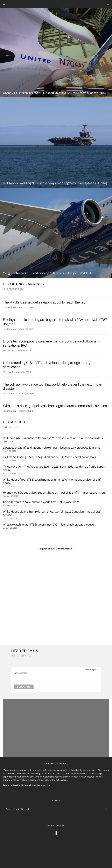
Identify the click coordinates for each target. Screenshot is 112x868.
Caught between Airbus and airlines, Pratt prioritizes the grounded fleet (47, 273)
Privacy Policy (29, 786)
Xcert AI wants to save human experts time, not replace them (41, 502)
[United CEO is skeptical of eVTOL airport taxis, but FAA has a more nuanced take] (56, 53)
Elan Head (8, 350)
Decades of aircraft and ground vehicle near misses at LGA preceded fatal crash (52, 448)
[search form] (53, 809)
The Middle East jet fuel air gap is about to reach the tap (44, 302)
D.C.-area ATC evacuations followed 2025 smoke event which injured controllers (53, 438)
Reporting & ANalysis (23, 284)
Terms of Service (12, 786)
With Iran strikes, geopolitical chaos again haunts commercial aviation (55, 406)
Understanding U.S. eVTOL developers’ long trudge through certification (48, 365)
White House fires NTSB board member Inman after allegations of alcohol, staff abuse (52, 481)
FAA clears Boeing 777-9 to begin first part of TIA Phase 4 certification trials (49, 457)
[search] (106, 809)
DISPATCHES (14, 422)
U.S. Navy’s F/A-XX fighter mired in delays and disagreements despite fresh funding (55, 183)
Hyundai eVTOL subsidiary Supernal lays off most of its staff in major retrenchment (54, 493)
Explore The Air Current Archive (56, 549)
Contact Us (44, 786)
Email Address (21, 673)
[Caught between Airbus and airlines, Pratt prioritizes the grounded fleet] (56, 233)
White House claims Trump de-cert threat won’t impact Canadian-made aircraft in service (54, 513)
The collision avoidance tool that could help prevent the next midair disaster (52, 386)
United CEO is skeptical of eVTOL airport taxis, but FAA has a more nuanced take (54, 93)
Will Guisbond (10, 394)
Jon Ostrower (9, 307)
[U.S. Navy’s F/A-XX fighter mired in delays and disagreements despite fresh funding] (56, 143)
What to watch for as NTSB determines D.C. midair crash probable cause (48, 525)
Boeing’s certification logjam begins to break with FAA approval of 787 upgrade (55, 322)
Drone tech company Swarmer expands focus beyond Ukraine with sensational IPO (53, 343)
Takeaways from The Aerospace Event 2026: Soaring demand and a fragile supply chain (54, 468)
